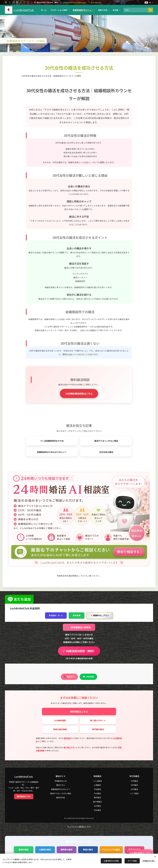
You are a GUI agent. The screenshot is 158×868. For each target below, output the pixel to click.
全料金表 (77, 615)
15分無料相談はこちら (140, 853)
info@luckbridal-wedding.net (75, 2)
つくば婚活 (97, 781)
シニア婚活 (134, 793)
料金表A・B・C (56, 615)
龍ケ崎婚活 (97, 802)
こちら (82, 576)
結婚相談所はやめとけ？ (61, 789)
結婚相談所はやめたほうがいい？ (52, 452)
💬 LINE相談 (88, 677)
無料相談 (67, 738)
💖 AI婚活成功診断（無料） (79, 651)
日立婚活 (97, 810)
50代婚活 (134, 789)
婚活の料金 (61, 798)
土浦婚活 (97, 785)
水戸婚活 (97, 806)
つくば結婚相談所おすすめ (52, 441)
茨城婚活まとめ (61, 781)
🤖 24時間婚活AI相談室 (79, 627)
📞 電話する (69, 677)
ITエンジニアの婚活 (111, 850)
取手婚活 (97, 798)
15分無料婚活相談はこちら (79, 393)
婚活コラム (61, 785)
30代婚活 (134, 781)
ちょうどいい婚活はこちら (79, 827)
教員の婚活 (88, 850)
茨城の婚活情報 (60, 729)
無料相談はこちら (79, 712)
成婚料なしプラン (100, 615)
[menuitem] (44, 10)
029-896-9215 (96, 2)
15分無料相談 (60, 720)
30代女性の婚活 (106, 452)
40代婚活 (134, 785)
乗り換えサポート (98, 720)
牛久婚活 (97, 793)
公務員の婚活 (45, 850)
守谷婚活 (97, 789)
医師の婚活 (24, 850)
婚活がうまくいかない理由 (106, 441)
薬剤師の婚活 (67, 850)
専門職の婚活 (98, 729)
